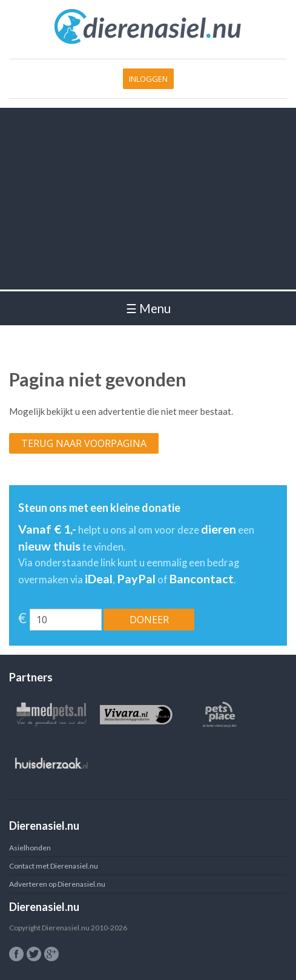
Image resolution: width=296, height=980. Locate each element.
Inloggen (148, 79)
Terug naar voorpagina (84, 443)
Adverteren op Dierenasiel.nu (57, 884)
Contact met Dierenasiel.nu (54, 866)
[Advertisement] (148, 199)
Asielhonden (30, 848)
